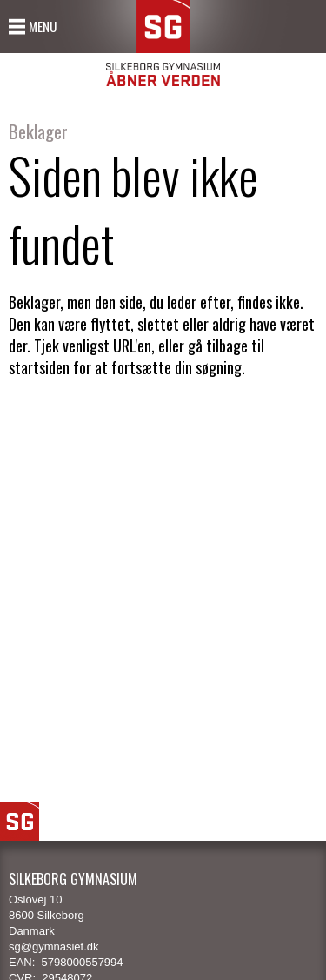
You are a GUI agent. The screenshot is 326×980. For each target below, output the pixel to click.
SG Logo (20, 822)
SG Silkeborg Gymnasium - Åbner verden (163, 43)
